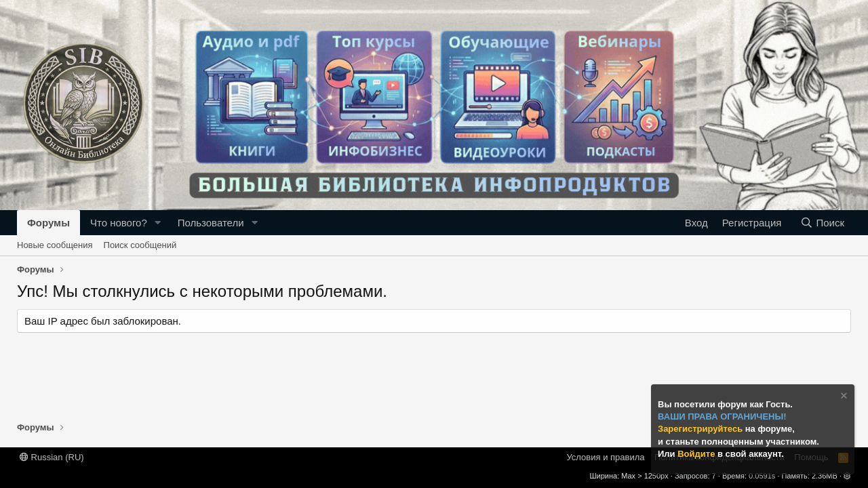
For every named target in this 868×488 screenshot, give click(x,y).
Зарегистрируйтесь (702, 429)
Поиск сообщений (140, 245)
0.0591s (762, 476)
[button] (158, 223)
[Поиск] (822, 223)
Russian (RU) (52, 457)
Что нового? (119, 223)
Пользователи (211, 223)
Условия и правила (605, 457)
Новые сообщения (55, 245)
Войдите (697, 454)
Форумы (48, 223)
